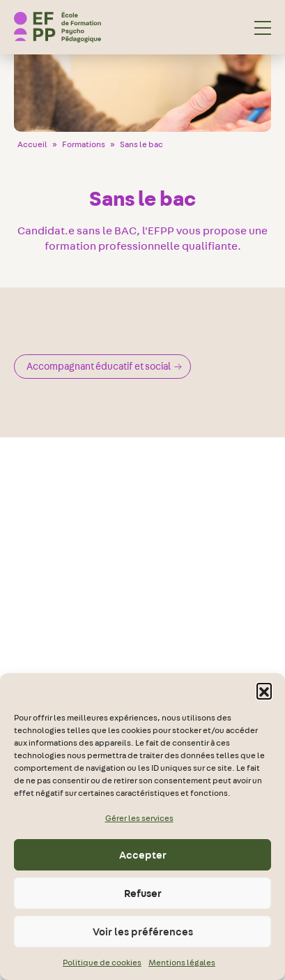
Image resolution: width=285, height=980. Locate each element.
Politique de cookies (102, 963)
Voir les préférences (143, 932)
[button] (264, 691)
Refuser (143, 894)
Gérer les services (139, 818)
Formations (84, 144)
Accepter (143, 855)
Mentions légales (182, 963)
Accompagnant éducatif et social (104, 366)
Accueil (32, 144)
